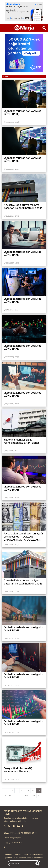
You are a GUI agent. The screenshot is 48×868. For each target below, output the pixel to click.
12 (28, 791)
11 (22, 791)
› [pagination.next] (38, 796)
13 (33, 791)
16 (10, 796)
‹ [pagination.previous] (4, 791)
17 (16, 796)
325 (33, 796)
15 (5, 796)
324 (27, 796)
